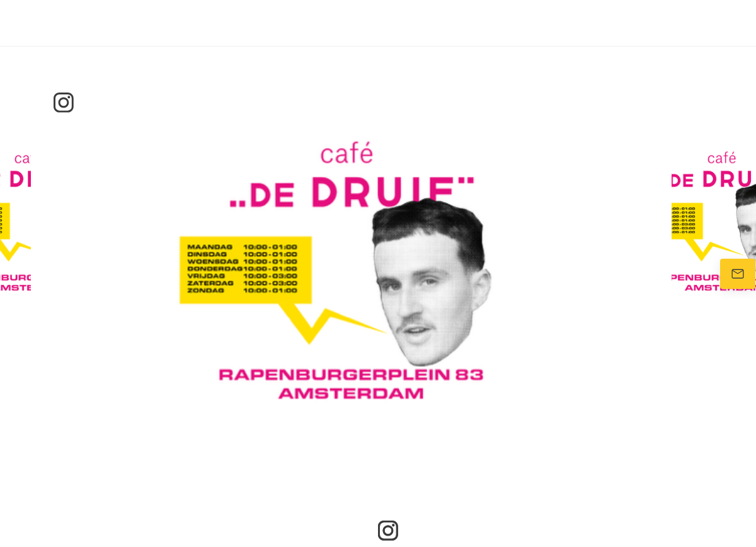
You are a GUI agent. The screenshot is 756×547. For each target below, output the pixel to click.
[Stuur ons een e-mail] (738, 274)
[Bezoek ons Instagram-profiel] (64, 103)
